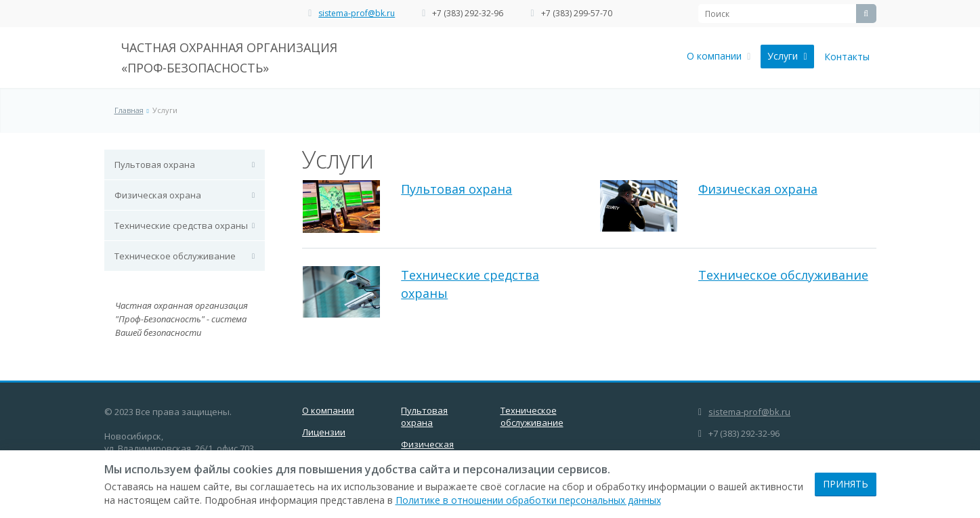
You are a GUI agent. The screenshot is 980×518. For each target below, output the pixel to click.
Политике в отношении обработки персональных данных (528, 500)
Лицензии (324, 432)
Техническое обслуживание (175, 256)
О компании (719, 56)
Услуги (787, 56)
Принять (846, 484)
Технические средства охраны (181, 225)
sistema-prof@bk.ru (357, 13)
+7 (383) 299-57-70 (577, 13)
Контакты (847, 57)
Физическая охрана (158, 195)
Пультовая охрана (155, 165)
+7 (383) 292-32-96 (468, 13)
